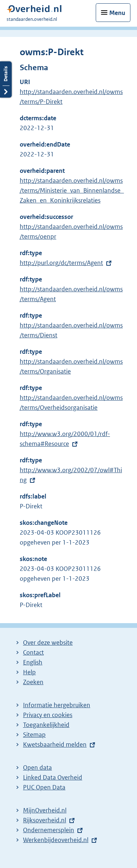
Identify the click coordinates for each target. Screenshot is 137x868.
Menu (117, 13)
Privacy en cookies (48, 715)
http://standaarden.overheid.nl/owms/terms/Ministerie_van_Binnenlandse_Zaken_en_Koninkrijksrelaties (72, 190)
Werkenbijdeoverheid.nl (56, 840)
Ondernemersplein (49, 830)
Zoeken (33, 682)
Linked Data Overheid (53, 777)
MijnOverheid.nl (45, 810)
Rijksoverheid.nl (45, 820)
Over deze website (48, 643)
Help (29, 672)
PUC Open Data (44, 787)
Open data (37, 767)
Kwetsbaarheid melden (55, 744)
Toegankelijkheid (46, 725)
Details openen (6, 79)
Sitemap (34, 735)
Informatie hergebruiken (57, 705)
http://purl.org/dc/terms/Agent (61, 263)
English (33, 662)
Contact (33, 652)
